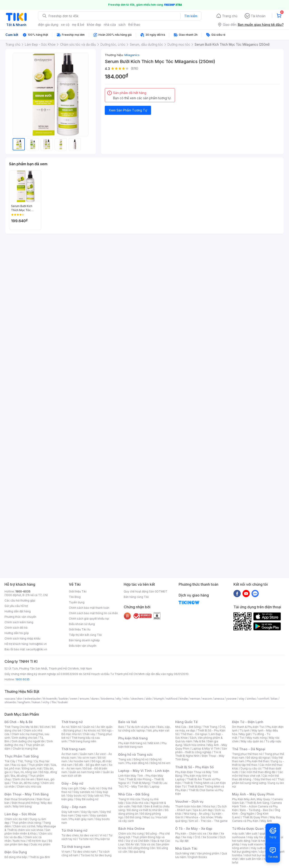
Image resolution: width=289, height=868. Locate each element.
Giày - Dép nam (74, 807)
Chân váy (89, 734)
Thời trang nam (73, 749)
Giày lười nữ (95, 796)
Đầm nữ (76, 727)
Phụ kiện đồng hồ (137, 763)
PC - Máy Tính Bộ (136, 787)
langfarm (24, 702)
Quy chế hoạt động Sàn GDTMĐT (146, 591)
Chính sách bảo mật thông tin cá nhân (93, 613)
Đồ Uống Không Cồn (142, 848)
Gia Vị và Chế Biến (138, 841)
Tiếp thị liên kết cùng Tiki (85, 635)
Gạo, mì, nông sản (26, 772)
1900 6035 (22, 679)
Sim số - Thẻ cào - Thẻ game (208, 821)
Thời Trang (210, 727)
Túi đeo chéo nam (84, 852)
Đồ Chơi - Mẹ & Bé (19, 722)
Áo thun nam (70, 754)
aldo (149, 699)
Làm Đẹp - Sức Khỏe (20, 814)
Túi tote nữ (86, 839)
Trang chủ (230, 16)
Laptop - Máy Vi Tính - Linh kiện (144, 771)
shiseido (10, 702)
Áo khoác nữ (92, 730)
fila (54, 702)
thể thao (134, 25)
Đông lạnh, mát (32, 768)
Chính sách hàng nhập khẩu (22, 638)
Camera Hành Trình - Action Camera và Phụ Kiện (257, 806)
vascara (10, 699)
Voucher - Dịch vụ (189, 801)
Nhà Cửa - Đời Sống (134, 794)
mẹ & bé (78, 25)
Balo (121, 727)
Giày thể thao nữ (265, 779)
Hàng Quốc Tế (186, 722)
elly (119, 699)
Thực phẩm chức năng (26, 823)
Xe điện (213, 834)
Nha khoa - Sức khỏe (199, 817)
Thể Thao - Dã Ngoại (249, 749)
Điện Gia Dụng (16, 852)
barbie (63, 699)
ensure (84, 699)
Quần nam (87, 754)
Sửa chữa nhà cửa (137, 803)
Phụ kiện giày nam (81, 819)
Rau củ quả (19, 765)
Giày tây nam (90, 812)
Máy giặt (245, 734)
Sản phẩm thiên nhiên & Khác (27, 832)
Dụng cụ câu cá (251, 768)
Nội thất (137, 806)
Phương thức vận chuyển (20, 617)
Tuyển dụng (77, 602)
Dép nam (82, 815)
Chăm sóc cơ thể (24, 826)
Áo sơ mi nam (87, 758)
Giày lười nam (70, 812)
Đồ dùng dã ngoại (258, 758)
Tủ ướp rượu (273, 741)
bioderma (108, 699)
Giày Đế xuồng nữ (87, 799)
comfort (264, 699)
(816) (135, 68)
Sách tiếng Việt (185, 853)
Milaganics (132, 55)
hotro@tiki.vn (38, 644)
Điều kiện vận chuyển (83, 646)
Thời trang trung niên (83, 741)
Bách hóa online (195, 745)
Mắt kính (154, 743)
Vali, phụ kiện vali (158, 730)
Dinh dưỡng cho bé (25, 738)
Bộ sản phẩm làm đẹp (28, 843)
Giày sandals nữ (84, 792)
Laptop (155, 787)
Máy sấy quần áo (252, 741)
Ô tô (197, 837)
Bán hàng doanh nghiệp (84, 640)
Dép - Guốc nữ (90, 788)
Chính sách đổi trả (16, 628)
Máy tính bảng (22, 806)
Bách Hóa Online (132, 829)
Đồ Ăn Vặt (133, 844)
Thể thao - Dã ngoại (194, 734)
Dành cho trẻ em (24, 779)
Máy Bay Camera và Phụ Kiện (257, 819)
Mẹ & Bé (200, 741)
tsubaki (63, 702)
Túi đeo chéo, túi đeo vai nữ (79, 835)
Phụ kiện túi (102, 839)
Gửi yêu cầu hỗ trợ (16, 606)
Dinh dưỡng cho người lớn (28, 741)
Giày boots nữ (76, 796)
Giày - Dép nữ (72, 783)
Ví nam (66, 852)
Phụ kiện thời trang (133, 738)
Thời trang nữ (72, 722)
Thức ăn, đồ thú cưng (25, 783)
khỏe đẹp (94, 25)
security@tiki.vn (37, 649)
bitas (274, 699)
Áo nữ (65, 727)
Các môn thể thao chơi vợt (258, 774)
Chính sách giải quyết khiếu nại (89, 619)
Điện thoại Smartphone (20, 799)
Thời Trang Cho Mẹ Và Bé (21, 727)
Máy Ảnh (266, 821)
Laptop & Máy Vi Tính (206, 749)
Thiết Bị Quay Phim (255, 817)
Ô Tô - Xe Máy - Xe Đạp (194, 829)
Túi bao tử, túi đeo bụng (96, 855)
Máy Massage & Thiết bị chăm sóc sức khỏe (30, 828)
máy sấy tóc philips (260, 837)
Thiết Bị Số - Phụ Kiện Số (194, 767)
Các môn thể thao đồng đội (258, 772)
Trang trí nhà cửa (129, 799)
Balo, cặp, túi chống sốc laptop (144, 729)
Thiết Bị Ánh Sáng (258, 803)
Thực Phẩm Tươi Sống (22, 756)
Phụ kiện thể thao (258, 761)
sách (122, 25)
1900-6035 (23, 591)
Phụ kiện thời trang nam (142, 745)
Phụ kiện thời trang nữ (132, 743)
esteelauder (33, 699)
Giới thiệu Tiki (78, 591)
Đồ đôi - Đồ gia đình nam (91, 765)
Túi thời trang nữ (74, 830)
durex (95, 699)
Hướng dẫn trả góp (17, 633)
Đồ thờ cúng (133, 817)
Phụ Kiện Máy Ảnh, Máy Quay (251, 799)
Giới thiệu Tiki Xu (80, 629)
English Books (198, 857)
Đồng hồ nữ (141, 759)
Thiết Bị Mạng (141, 783)
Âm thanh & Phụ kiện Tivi (248, 727)
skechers (137, 699)
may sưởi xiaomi (252, 844)
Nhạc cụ (149, 817)
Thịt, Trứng (25, 761)
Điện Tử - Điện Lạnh (248, 722)
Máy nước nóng (257, 738)
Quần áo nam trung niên (85, 772)
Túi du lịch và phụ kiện (141, 727)
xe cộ (65, 25)
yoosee (231, 699)
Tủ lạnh (245, 730)
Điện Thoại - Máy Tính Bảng (27, 794)
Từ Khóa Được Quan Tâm (252, 829)
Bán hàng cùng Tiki (136, 597)
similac (251, 699)
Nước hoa (19, 841)
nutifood (172, 699)
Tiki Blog (75, 597)
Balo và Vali (128, 722)
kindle (184, 699)
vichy (46, 702)
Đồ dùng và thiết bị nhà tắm (145, 810)
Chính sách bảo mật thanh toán (89, 608)
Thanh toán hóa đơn (188, 806)
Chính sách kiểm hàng (19, 622)
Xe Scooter (210, 837)
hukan (36, 702)
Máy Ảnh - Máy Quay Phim (253, 794)
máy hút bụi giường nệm (256, 850)
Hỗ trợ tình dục (37, 841)
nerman (195, 699)
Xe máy (187, 837)
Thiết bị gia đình (40, 857)
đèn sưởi (252, 834)
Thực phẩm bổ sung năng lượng (258, 781)
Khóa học (210, 806)
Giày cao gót (70, 788)
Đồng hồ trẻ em (161, 763)
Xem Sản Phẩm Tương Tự (128, 110)
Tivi (242, 738)
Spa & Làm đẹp (203, 810)
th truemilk (50, 699)
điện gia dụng (48, 25)
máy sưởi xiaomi (261, 848)
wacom (207, 699)
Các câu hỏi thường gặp (20, 600)
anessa (219, 699)
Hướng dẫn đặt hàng (18, 611)
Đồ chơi (45, 727)
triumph (159, 699)
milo (126, 699)
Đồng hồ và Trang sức (135, 754)
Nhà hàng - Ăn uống (197, 814)
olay (242, 699)
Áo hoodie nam (79, 761)
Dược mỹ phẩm (41, 844)
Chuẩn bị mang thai (25, 749)
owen (74, 699)
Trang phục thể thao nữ (247, 754)
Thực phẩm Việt (38, 765)
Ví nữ (103, 835)
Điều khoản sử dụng (82, 624)
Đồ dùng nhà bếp (16, 857)
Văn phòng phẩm (208, 853)
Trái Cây (10, 761)
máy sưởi (238, 834)
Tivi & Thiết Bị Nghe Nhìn (198, 754)
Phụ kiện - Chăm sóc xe (191, 834)
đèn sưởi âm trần (251, 859)
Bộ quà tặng (137, 852)
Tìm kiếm (191, 16)
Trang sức (125, 759)
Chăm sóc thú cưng (131, 834)
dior (20, 699)
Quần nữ (89, 727)
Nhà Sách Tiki (186, 848)
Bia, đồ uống (19, 776)
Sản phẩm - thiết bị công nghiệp (201, 750)
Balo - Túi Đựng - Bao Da (256, 810)
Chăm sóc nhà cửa (29, 787)
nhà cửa (110, 25)
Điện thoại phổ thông (25, 803)
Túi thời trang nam (76, 847)
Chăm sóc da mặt (16, 819)
